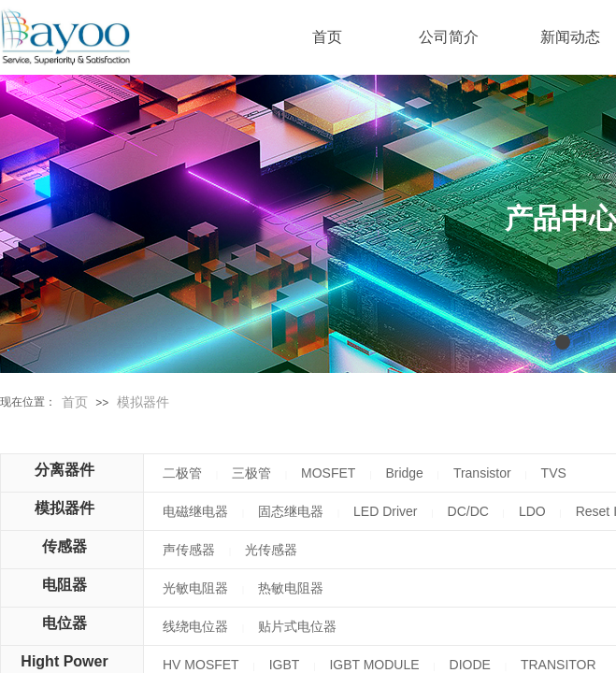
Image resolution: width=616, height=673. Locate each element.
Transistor (482, 473)
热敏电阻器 (291, 588)
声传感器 (189, 550)
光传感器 (271, 550)
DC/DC (468, 511)
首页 (75, 402)
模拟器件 (143, 402)
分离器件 (64, 470)
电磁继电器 (195, 511)
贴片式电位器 (297, 626)
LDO (532, 511)
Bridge (404, 473)
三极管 (251, 473)
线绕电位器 (195, 626)
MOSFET (328, 473)
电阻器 (64, 585)
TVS (554, 473)
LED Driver (385, 511)
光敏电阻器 (195, 588)
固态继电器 (291, 511)
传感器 (64, 546)
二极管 (182, 473)
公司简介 (449, 37)
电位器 (64, 623)
